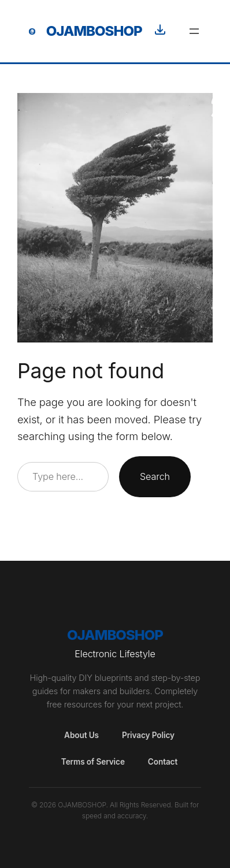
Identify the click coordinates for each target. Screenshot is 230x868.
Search (155, 476)
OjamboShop (94, 31)
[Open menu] (194, 31)
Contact (163, 762)
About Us (81, 735)
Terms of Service (93, 762)
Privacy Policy (148, 735)
